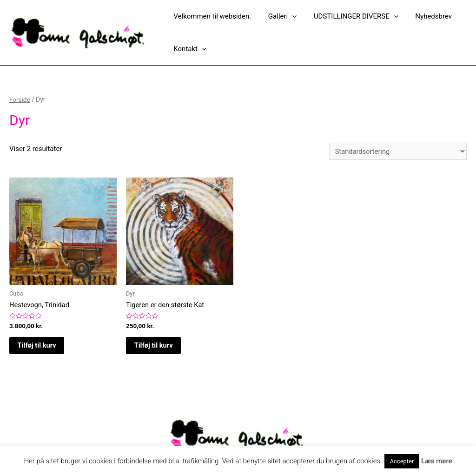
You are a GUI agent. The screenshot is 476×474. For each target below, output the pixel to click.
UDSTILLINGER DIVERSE (348, 16)
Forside (20, 99)
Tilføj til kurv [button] (38, 346)
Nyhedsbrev (423, 16)
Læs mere (437, 461)
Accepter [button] (402, 461)
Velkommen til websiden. (211, 16)
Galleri (278, 16)
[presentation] (288, 16)
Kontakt (188, 49)
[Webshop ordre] (397, 151)
